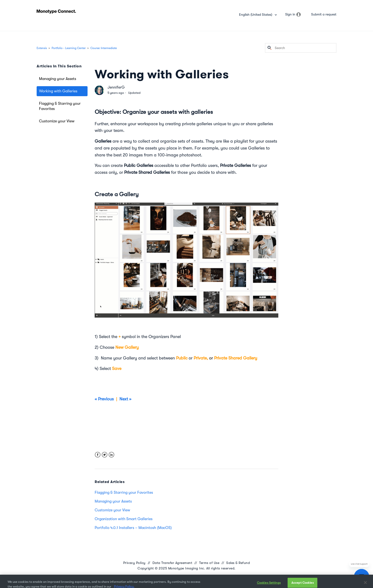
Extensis (42, 48)
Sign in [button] (290, 14)
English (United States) (256, 15)
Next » (126, 399)
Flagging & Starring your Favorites (60, 106)
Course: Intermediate (104, 48)
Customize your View (57, 121)
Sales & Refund (238, 563)
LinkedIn (111, 455)
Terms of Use (209, 563)
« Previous (105, 399)
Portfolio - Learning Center (69, 48)
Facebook (98, 455)
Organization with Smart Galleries (124, 519)
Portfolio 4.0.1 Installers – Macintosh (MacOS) (133, 528)
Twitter (105, 455)
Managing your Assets (58, 79)
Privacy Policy (134, 563)
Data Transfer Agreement (172, 563)
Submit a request (324, 14)
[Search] (301, 48)
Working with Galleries (58, 91)
